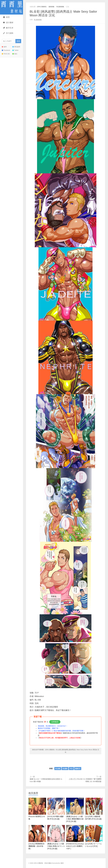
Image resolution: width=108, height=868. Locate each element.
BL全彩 (58, 769)
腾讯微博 (16, 47)
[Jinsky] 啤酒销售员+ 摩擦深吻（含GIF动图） (37, 837)
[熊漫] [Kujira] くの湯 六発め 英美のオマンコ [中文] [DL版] (56, 837)
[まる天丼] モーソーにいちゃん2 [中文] (94, 836)
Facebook (6, 50)
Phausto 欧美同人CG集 (37, 809)
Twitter (15, 50)
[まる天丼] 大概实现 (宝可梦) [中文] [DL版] (94, 809)
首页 (6, 17)
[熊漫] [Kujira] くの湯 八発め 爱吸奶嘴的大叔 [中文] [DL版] (75, 810)
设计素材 (8, 22)
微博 (4, 47)
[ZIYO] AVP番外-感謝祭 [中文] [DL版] (56, 809)
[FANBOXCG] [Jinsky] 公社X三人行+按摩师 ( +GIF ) (75, 837)
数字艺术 (8, 28)
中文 (71, 769)
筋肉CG (78, 769)
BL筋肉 (65, 769)
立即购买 (55, 722)
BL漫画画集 (60, 7)
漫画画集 (51, 7)
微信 (15, 54)
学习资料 (8, 33)
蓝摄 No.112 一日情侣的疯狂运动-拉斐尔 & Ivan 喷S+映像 (46, 780)
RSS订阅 (6, 54)
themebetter (56, 863)
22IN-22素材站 (12, 7)
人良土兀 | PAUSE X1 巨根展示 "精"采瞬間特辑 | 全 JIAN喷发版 (85, 780)
